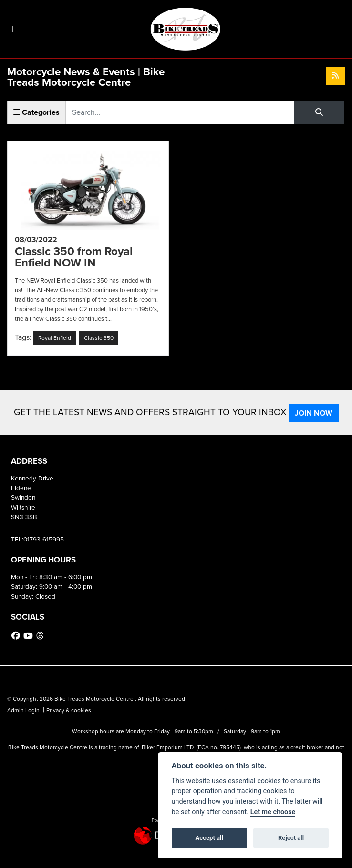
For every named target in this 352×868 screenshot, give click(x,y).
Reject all (291, 838)
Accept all (209, 838)
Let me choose (273, 812)
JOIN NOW (314, 413)
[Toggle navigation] (11, 29)
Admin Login (23, 710)
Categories (36, 112)
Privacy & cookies (69, 710)
